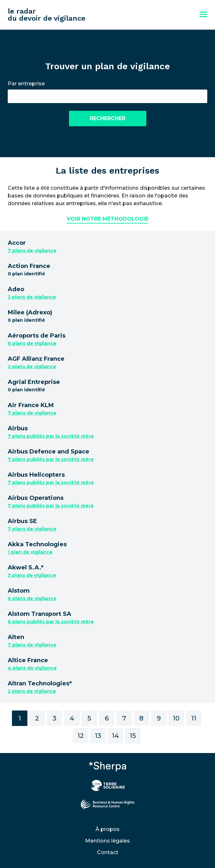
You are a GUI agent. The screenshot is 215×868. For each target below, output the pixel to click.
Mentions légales (107, 841)
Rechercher (107, 118)
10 (176, 718)
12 (81, 736)
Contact (108, 852)
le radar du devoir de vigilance (47, 15)
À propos (107, 829)
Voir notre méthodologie (107, 219)
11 (194, 718)
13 (98, 736)
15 (133, 736)
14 (115, 736)
